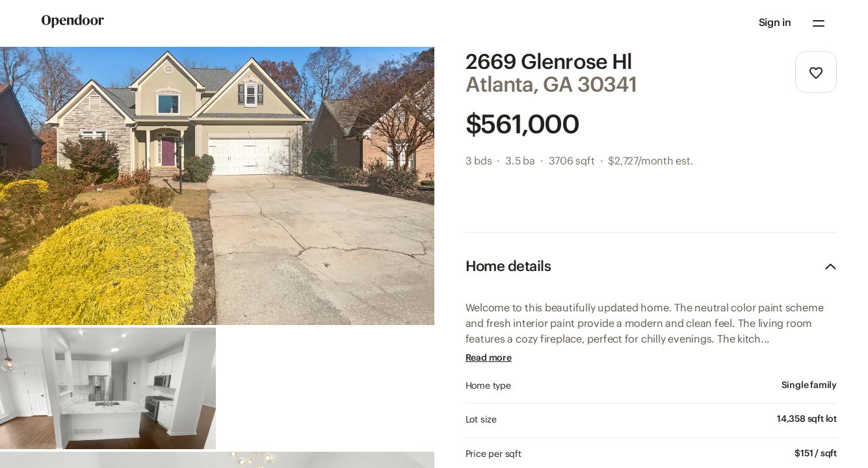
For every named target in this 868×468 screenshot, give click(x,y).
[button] (775, 23)
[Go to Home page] (73, 24)
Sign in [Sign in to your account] (775, 23)
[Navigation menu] (819, 23)
